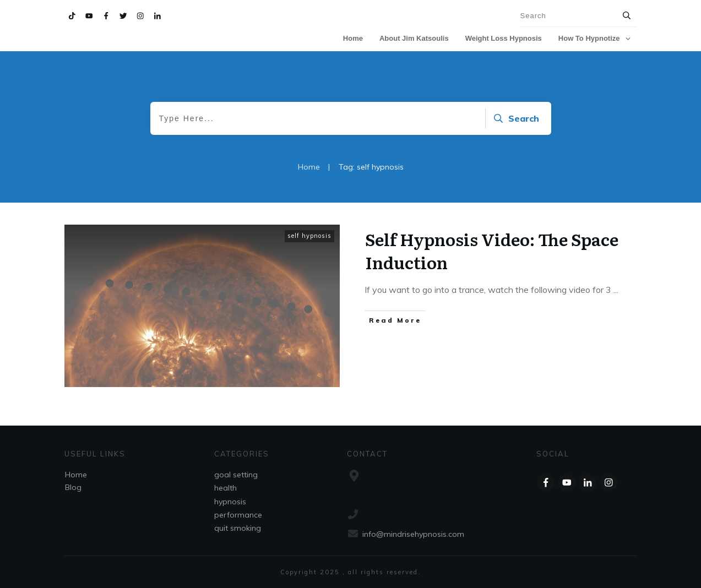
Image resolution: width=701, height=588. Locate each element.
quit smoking (238, 528)
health (225, 488)
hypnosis (230, 502)
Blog (73, 487)
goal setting (236, 475)
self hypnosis (309, 236)
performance (238, 515)
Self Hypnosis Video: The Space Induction (492, 251)
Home (76, 475)
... (616, 290)
